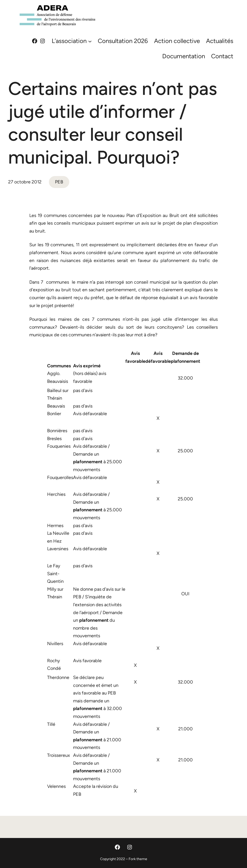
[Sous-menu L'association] (90, 41)
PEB (59, 182)
